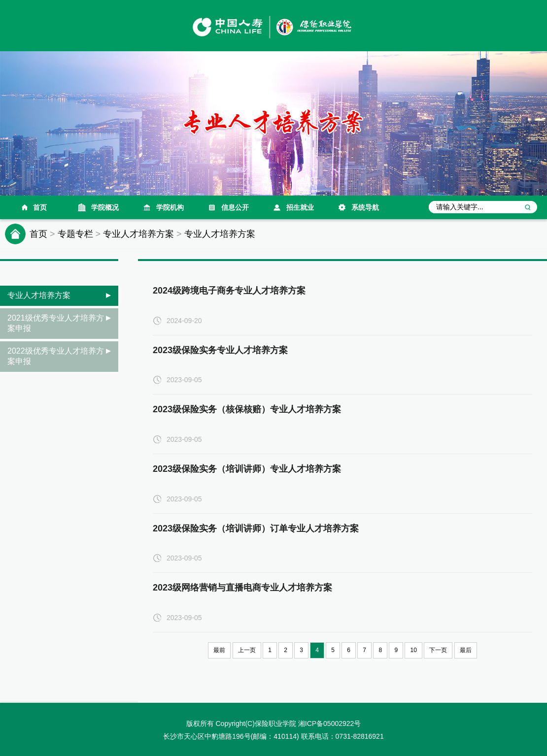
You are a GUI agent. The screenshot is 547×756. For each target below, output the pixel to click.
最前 (219, 650)
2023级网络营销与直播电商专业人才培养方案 (242, 588)
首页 (40, 207)
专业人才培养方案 (138, 234)
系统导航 (365, 207)
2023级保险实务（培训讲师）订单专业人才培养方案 (256, 528)
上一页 (247, 650)
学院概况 (105, 207)
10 (413, 650)
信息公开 (235, 207)
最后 (466, 650)
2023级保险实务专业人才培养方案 (220, 350)
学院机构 (170, 207)
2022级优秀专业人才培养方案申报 (56, 356)
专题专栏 (75, 234)
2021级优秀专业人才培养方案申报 (56, 323)
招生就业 (300, 207)
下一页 (438, 650)
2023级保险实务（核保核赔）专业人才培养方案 (247, 409)
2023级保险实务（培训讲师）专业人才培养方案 (247, 469)
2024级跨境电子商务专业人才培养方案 (229, 291)
